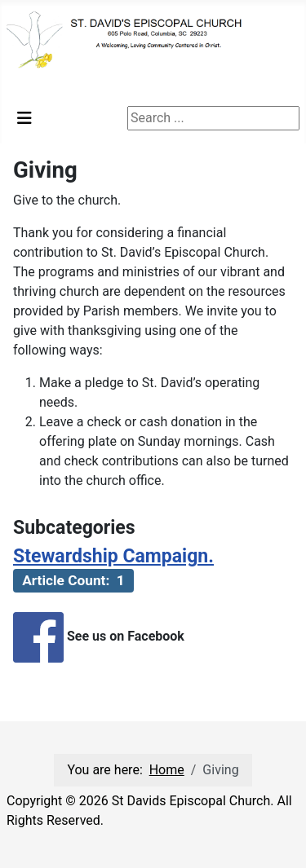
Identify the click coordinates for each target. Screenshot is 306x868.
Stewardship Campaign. (113, 556)
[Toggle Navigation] (24, 118)
